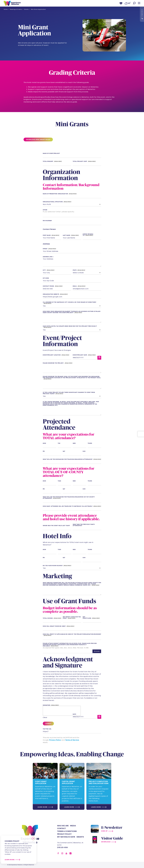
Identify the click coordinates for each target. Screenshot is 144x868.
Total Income (48, 618)
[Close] (33, 838)
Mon (44, 443)
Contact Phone (48, 286)
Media (73, 826)
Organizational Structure (53, 202)
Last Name (67, 235)
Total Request (48, 161)
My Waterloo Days (66, 837)
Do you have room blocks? (53, 566)
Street (45, 249)
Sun (84, 451)
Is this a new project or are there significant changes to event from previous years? (69, 393)
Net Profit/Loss (87, 618)
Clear (45, 718)
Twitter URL (47, 729)
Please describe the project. (53, 363)
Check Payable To (88, 235)
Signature (47, 705)
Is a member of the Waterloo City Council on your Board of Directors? (70, 302)
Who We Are (63, 826)
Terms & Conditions (67, 831)
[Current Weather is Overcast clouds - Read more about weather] (128, 3)
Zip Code (46, 278)
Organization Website (51, 294)
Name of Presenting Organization (55, 194)
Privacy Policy (55, 740)
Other (45, 210)
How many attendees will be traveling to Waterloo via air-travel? (68, 506)
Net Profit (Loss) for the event (72, 618)
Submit (48, 724)
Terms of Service (72, 740)
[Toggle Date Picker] (99, 358)
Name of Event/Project (51, 153)
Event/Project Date (80, 355)
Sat (64, 451)
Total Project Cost (80, 161)
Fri (44, 451)
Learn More (10, 860)
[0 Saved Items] (121, 3)
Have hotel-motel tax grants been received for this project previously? (70, 326)
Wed (74, 443)
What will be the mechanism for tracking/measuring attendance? (68, 459)
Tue (59, 443)
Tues (59, 481)
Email (75, 286)
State (75, 270)
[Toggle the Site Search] (134, 3)
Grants (80, 837)
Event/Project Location (52, 355)
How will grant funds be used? (54, 626)
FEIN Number (47, 221)
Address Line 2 (48, 257)
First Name (47, 235)
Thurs (90, 443)
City (44, 270)
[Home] (12, 3)
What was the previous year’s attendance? (84, 525)
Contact (62, 828)
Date (74, 714)
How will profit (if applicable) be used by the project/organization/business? (72, 634)
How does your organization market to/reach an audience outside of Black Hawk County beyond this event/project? (72, 312)
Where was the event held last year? (56, 526)
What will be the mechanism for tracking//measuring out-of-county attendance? (69, 498)
